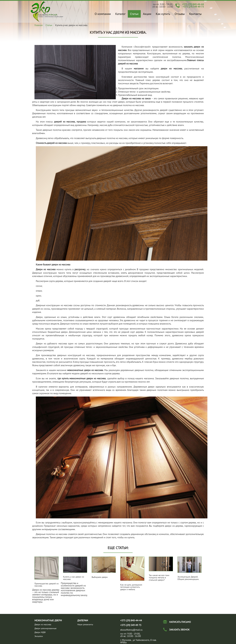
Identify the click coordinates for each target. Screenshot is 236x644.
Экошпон (39, 636)
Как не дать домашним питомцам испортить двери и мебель (131, 587)
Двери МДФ (40, 632)
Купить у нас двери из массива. (47, 12)
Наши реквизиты (85, 624)
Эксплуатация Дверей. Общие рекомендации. (188, 578)
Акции (147, 14)
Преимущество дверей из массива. (47, 585)
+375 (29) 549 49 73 (193, 7)
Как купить (163, 14)
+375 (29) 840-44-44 (193, 4)
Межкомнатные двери (48, 620)
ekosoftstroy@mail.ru (131, 630)
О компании (103, 14)
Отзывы (180, 14)
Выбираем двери (100, 577)
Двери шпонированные (45, 628)
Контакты (195, 14)
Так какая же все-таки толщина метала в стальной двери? (159, 578)
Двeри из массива (43, 624)
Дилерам (83, 620)
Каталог (120, 14)
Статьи (134, 14)
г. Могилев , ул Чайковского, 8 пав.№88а (138, 641)
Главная (39, 25)
